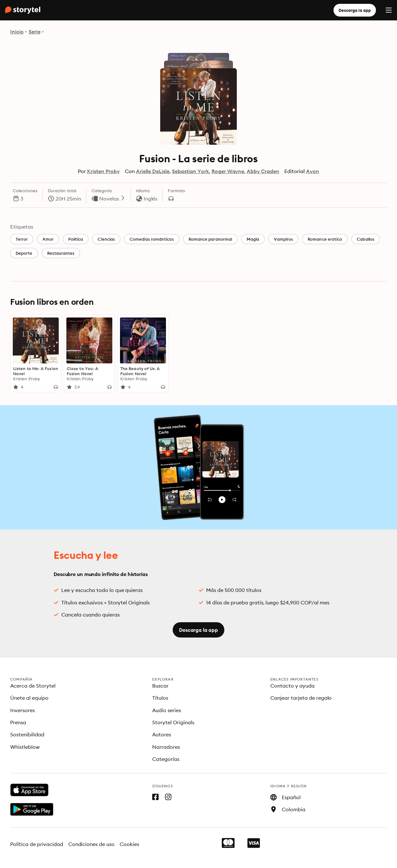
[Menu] (389, 10)
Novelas (112, 199)
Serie (35, 32)
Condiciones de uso (92, 844)
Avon (313, 171)
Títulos (160, 698)
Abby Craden (263, 171)
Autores (162, 734)
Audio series (167, 710)
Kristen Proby (103, 171)
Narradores (166, 747)
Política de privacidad (37, 844)
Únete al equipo (29, 698)
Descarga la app (355, 10)
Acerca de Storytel (33, 686)
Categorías (166, 759)
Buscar (160, 686)
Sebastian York (191, 171)
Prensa (18, 722)
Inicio (17, 32)
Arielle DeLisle (153, 171)
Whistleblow (25, 747)
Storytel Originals (173, 722)
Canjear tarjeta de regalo (301, 698)
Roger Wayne (228, 171)
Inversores (22, 710)
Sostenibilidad (27, 734)
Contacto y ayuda (292, 686)
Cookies (129, 844)
